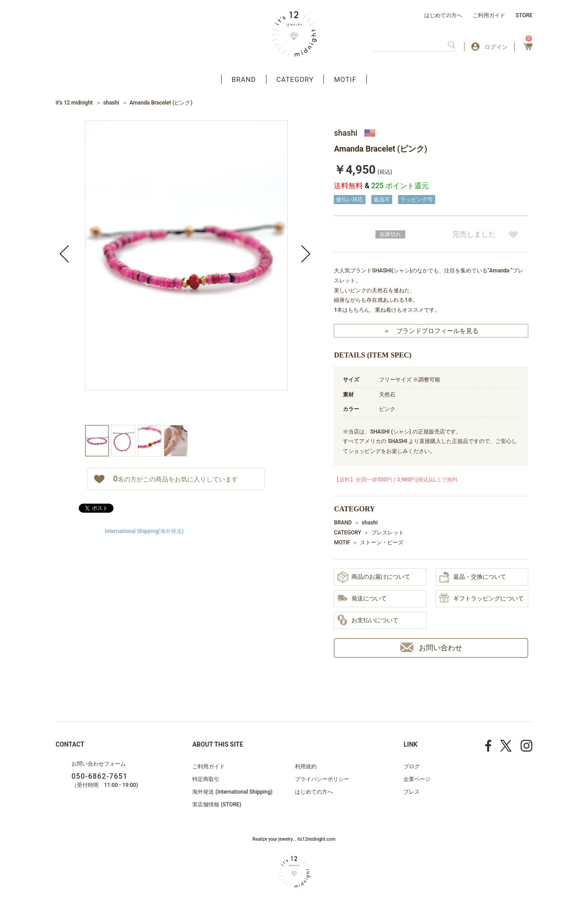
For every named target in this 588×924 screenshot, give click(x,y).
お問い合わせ (431, 647)
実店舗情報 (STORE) (217, 805)
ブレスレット (388, 533)
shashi (111, 103)
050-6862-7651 (100, 776)
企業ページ (417, 779)
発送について (362, 599)
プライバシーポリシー (322, 779)
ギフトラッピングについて (481, 599)
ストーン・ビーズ (382, 543)
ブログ (412, 767)
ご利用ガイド (489, 15)
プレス (412, 792)
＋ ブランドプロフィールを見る (431, 331)
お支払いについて (368, 620)
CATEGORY (295, 80)
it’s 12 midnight (74, 103)
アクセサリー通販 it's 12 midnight (294, 34)
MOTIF (345, 80)
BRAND (244, 80)
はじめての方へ (443, 15)
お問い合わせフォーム (99, 764)
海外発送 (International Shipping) (232, 792)
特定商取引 (206, 779)
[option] (186, 273)
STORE (524, 15)
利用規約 (306, 767)
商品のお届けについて (374, 577)
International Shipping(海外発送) (144, 531)
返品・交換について (473, 577)
